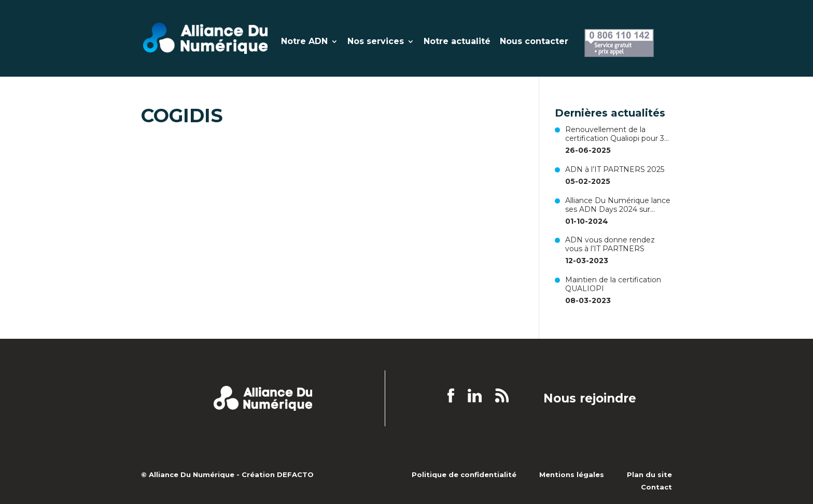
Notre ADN (304, 42)
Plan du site (649, 474)
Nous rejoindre (590, 399)
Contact (656, 487)
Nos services (376, 42)
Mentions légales (572, 474)
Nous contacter (534, 42)
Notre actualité (457, 42)
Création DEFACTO (278, 474)
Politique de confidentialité (464, 474)
